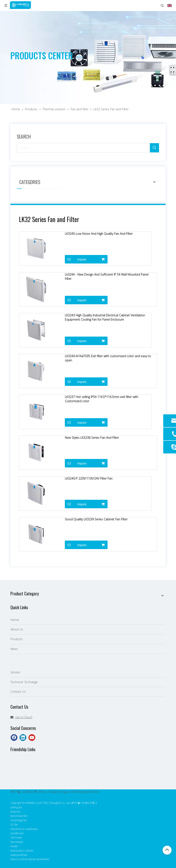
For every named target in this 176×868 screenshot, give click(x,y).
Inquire (76, 259)
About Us (17, 629)
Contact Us (18, 692)
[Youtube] (32, 738)
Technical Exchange (24, 682)
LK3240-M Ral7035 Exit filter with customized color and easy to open (108, 358)
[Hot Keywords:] (154, 148)
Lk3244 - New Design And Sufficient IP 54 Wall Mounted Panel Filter (107, 277)
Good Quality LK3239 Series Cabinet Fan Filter (96, 519)
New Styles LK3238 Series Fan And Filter (92, 438)
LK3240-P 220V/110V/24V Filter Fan (89, 478)
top (167, 850)
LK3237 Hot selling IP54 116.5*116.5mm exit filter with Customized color (101, 399)
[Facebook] (14, 738)
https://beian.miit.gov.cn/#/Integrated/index (70, 792)
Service (15, 672)
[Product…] (83, 148)
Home (15, 620)
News (14, 649)
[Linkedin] (23, 738)
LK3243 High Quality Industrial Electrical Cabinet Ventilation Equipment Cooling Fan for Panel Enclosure (105, 317)
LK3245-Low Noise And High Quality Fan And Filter (99, 234)
